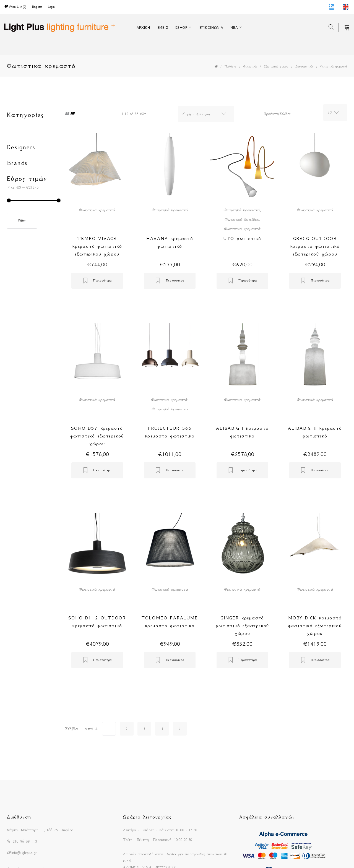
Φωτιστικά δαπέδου (242, 219)
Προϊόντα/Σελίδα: (277, 114)
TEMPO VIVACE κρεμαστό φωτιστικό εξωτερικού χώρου (97, 246)
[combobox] (206, 114)
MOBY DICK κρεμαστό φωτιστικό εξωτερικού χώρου (315, 625)
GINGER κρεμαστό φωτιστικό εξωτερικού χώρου (242, 625)
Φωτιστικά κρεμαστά (334, 67)
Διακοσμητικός (304, 67)
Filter (22, 221)
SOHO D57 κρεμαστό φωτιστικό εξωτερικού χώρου (97, 436)
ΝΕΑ (234, 28)
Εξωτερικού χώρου (276, 67)
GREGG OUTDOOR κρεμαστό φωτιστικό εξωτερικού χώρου (315, 246)
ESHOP (181, 28)
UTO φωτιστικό (242, 238)
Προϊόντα (230, 67)
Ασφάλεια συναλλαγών (267, 817)
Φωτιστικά (250, 67)
